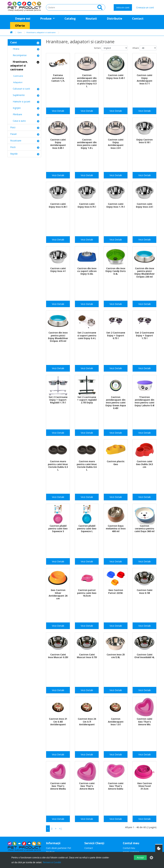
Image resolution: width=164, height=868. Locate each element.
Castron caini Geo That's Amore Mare (87, 786)
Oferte (20, 26)
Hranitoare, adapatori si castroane (41, 32)
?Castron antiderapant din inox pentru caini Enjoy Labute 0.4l (144, 401)
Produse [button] (46, 18)
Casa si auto (18, 121)
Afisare (136, 48)
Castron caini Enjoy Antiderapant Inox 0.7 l (145, 79)
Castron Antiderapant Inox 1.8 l (116, 722)
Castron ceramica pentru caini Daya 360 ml (144, 529)
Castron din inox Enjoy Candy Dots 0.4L (116, 271)
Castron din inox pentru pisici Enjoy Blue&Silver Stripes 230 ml (145, 272)
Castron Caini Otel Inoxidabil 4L (144, 656)
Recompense (18, 55)
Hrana (15, 49)
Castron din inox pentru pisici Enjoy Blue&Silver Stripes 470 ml (58, 337)
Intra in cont (123, 7)
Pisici (13, 127)
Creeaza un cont (145, 7)
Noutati (91, 18)
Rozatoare (16, 141)
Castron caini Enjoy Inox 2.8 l (144, 205)
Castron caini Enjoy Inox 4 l (58, 270)
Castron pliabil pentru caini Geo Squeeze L (87, 529)
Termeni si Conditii (52, 862)
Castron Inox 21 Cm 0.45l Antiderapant (58, 722)
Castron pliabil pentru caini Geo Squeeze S (58, 529)
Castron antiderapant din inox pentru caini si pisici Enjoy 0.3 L (87, 81)
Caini (20, 32)
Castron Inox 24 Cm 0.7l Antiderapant (87, 722)
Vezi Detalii (58, 111)
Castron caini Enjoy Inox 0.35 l (58, 205)
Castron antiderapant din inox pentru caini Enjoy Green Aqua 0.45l (116, 403)
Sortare (97, 48)
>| (60, 829)
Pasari (13, 134)
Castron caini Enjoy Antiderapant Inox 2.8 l (116, 144)
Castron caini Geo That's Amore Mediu (58, 786)
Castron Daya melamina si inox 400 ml (116, 529)
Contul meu (129, 848)
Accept (140, 858)
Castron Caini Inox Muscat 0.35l (58, 656)
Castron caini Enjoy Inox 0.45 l (116, 76)
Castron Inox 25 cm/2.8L (116, 656)
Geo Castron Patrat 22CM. (116, 591)
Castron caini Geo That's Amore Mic (144, 722)
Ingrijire (15, 108)
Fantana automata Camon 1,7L (58, 78)
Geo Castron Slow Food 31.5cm (145, 786)
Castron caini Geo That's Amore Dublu (116, 786)
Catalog (70, 18)
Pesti (13, 147)
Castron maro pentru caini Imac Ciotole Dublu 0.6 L (87, 465)
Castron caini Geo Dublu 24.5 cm (144, 464)
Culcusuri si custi (20, 89)
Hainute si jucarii (20, 101)
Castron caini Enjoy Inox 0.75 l (87, 205)
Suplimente (17, 95)
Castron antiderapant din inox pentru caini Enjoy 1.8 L (87, 144)
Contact (138, 18)
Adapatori (16, 82)
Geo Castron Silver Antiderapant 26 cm (58, 594)
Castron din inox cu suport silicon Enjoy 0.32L (87, 271)
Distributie (115, 18)
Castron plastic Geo (116, 463)
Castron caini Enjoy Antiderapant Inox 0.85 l (58, 144)
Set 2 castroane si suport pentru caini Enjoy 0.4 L (87, 335)
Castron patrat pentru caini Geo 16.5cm (87, 593)
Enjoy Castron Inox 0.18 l (145, 141)
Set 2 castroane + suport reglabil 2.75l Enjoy (87, 400)
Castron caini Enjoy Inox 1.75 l (116, 205)
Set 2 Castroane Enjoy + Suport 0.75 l (116, 335)
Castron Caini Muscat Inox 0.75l (87, 656)
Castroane (17, 76)
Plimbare (16, 114)
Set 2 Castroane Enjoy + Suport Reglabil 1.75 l (58, 400)
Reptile (14, 154)
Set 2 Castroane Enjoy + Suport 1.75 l (145, 335)
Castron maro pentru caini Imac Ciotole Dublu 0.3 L (58, 465)
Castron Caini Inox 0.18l (145, 591)
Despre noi (23, 18)
